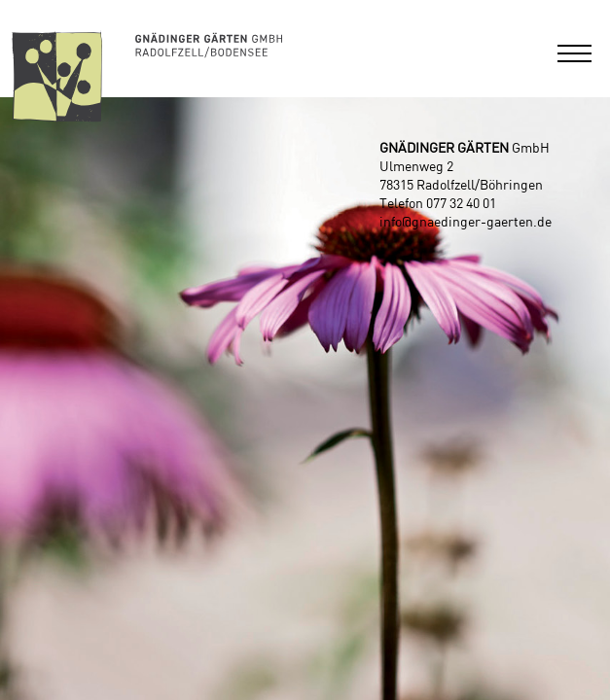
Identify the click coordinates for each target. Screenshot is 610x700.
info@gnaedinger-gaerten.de (466, 223)
